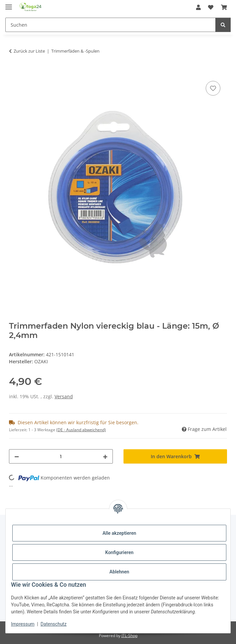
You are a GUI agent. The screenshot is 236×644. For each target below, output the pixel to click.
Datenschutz (54, 624)
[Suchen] (111, 25)
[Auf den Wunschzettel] (213, 88)
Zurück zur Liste (29, 51)
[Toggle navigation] (9, 4)
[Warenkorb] (224, 7)
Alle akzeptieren (119, 533)
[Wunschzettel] (211, 7)
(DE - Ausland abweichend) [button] (81, 430)
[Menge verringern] (17, 456)
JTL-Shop (129, 636)
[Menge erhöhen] (105, 456)
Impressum (23, 624)
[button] (198, 7)
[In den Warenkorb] (14, 72)
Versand (64, 396)
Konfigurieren (119, 552)
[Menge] (61, 456)
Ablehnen (119, 572)
